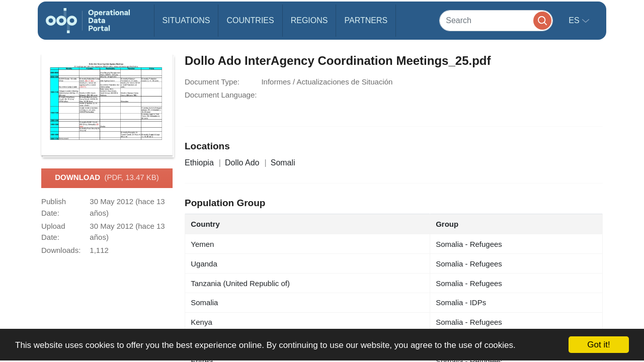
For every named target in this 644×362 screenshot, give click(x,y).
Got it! (598, 345)
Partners (366, 20)
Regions (309, 20)
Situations (186, 20)
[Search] (496, 20)
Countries (250, 20)
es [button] (575, 20)
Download (107, 178)
